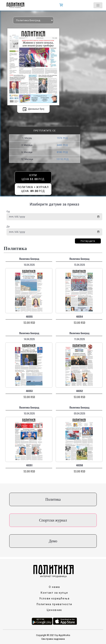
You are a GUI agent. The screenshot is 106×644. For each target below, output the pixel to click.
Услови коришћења (54, 598)
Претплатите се (44, 131)
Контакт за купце (54, 593)
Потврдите (88, 241)
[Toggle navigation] (98, 5)
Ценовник (54, 610)
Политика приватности (54, 604)
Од (8, 211)
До (8, 226)
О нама (54, 587)
